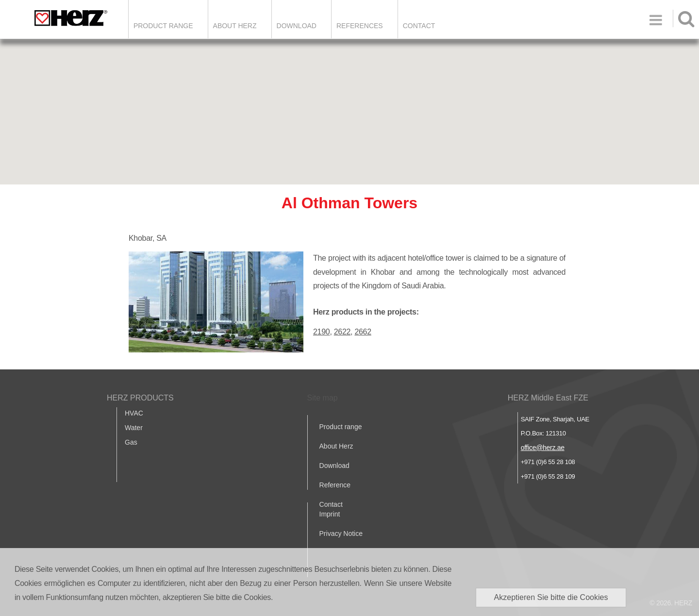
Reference (335, 485)
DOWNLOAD (297, 26)
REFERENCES (360, 26)
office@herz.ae (543, 448)
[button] (349, 103)
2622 (342, 332)
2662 (363, 332)
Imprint (330, 514)
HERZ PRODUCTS (140, 398)
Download (334, 466)
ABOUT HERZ (235, 26)
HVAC (134, 413)
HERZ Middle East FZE (548, 398)
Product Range (163, 26)
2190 (321, 332)
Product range (341, 427)
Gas (131, 442)
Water (134, 428)
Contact (419, 26)
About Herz (336, 446)
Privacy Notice (341, 533)
